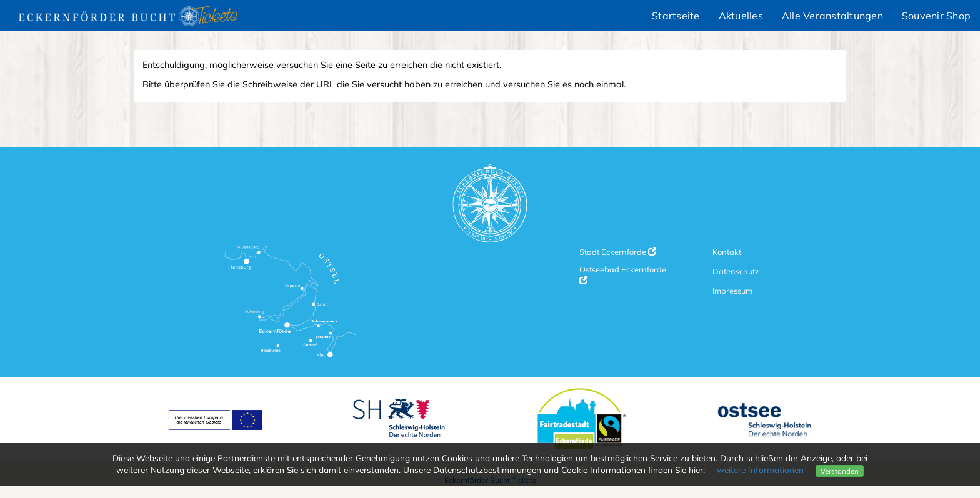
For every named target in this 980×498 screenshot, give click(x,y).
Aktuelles (741, 16)
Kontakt (727, 252)
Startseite (676, 16)
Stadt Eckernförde (618, 252)
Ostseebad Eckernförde (623, 275)
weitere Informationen (760, 470)
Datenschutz (736, 271)
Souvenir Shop (936, 16)
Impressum (732, 291)
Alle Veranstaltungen (832, 16)
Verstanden (840, 471)
